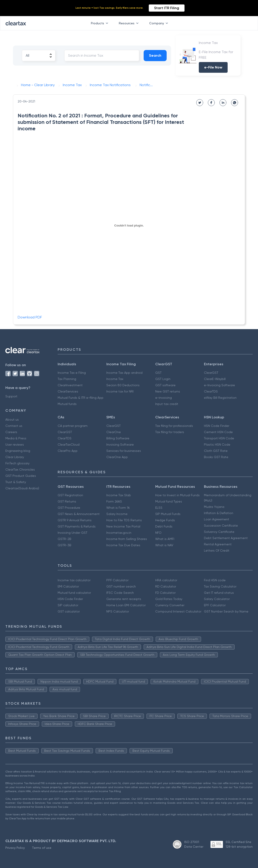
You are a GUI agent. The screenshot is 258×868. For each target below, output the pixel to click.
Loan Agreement (217, 519)
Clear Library (15, 457)
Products (100, 23)
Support (11, 396)
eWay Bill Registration (220, 398)
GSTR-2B (64, 539)
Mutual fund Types (169, 501)
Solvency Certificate (219, 532)
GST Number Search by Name (226, 611)
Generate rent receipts (124, 599)
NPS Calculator (118, 611)
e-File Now (213, 67)
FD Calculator (165, 593)
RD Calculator (166, 586)
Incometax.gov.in (119, 533)
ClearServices (68, 391)
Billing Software (118, 438)
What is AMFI (165, 539)
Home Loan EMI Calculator (126, 605)
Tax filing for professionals (174, 426)
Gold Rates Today (169, 599)
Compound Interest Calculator (178, 611)
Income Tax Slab (119, 495)
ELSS (159, 508)
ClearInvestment (70, 385)
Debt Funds (164, 526)
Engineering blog (18, 451)
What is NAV (164, 545)
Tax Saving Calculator (220, 586)
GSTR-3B (64, 545)
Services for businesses (124, 451)
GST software (165, 385)
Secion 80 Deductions (123, 385)
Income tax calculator (74, 580)
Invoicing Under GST (72, 533)
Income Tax (115, 379)
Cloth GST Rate (216, 451)
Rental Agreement (218, 544)
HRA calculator (166, 580)
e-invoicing (164, 398)
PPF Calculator (117, 580)
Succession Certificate (221, 525)
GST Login (163, 379)
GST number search (121, 586)
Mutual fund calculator (74, 593)
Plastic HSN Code (217, 444)
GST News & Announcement (79, 514)
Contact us (14, 426)
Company (159, 23)
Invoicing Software (120, 444)
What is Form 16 (118, 508)
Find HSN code (215, 580)
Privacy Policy (15, 848)
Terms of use (42, 848)
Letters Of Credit (217, 550)
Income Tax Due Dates (123, 545)
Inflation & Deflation (219, 513)
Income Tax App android (124, 373)
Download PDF (30, 317)
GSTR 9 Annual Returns (75, 520)
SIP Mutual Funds (168, 514)
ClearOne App (117, 457)
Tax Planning (67, 379)
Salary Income (117, 514)
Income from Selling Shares (127, 539)
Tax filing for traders (170, 432)
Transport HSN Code (219, 438)
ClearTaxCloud (69, 444)
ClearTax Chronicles (20, 469)
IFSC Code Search (120, 593)
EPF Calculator (215, 605)
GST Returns (67, 501)
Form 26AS (114, 501)
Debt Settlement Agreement (226, 538)
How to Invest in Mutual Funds (177, 495)
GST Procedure (69, 508)
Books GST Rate (216, 457)
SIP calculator (68, 605)
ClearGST (211, 373)
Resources (130, 23)
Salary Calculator (217, 599)
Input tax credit (167, 404)
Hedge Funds (165, 520)
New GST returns (168, 391)
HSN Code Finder (217, 426)
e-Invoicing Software (219, 385)
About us (12, 419)
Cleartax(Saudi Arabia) (22, 488)
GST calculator (69, 611)
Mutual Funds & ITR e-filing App (81, 398)
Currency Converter (170, 605)
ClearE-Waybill (215, 379)
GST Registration (70, 495)
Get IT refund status (219, 593)
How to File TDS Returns (124, 520)
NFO (158, 533)
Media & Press (16, 438)
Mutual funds (67, 404)
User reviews (15, 444)
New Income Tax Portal (123, 526)
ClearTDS (211, 391)
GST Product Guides (21, 476)
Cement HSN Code (218, 432)
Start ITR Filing (167, 8)
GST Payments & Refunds (77, 526)
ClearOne (114, 432)
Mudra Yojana (214, 507)
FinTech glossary (17, 463)
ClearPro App (68, 451)
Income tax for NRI (120, 391)
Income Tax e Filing (72, 373)
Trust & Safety (16, 482)
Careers (11, 432)
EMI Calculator (68, 586)
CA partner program (73, 426)
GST (158, 373)
